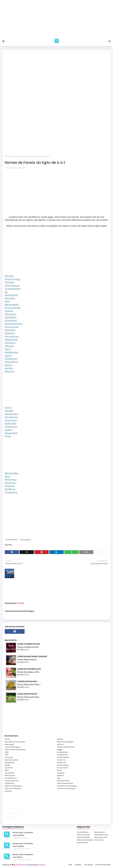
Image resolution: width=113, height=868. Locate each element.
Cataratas (8, 791)
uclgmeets (61, 773)
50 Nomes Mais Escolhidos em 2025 (29, 669)
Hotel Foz (60, 744)
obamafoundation (63, 781)
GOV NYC (60, 739)
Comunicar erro (82, 842)
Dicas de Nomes (83, 832)
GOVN (7, 752)
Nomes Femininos (83, 835)
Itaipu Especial (23, 817)
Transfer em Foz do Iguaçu (66, 788)
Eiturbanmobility (63, 757)
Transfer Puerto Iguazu (13, 747)
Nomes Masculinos (101, 835)
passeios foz (7, 809)
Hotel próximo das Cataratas (15, 742)
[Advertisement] (56, 20)
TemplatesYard (21, 865)
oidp (59, 778)
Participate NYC (63, 752)
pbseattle (61, 775)
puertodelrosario (11, 778)
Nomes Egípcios (26, 540)
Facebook (78, 865)
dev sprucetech (63, 768)
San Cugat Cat (10, 762)
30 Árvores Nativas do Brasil (27, 681)
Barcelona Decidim (11, 760)
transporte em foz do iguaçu (67, 786)
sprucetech (9, 768)
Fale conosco (99, 840)
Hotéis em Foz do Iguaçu (13, 786)
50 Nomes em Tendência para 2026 (29, 644)
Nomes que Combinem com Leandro (23, 834)
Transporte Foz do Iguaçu (19, 817)
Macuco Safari (20, 817)
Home (70, 865)
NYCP (7, 755)
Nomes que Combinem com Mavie (23, 856)
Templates (42, 865)
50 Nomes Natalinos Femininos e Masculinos (32, 656)
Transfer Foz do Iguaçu (17, 817)
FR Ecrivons (9, 757)
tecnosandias (10, 773)
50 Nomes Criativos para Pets (27, 694)
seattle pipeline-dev (12, 781)
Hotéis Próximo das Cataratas (15, 750)
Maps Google (9, 744)
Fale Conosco (89, 865)
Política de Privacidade (85, 840)
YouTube (12, 813)
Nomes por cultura (101, 837)
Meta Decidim (10, 775)
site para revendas (11, 804)
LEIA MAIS (27, 650)
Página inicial (9, 156)
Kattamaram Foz (22, 817)
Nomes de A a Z (100, 832)
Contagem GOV (62, 755)
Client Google (13, 813)
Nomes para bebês (84, 837)
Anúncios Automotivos (65, 783)
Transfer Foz (61, 760)
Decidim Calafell (63, 765)
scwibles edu (9, 783)
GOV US (7, 739)
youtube (5, 809)
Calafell (7, 765)
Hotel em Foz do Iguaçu (65, 742)
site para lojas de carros (6, 804)
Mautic (60, 770)
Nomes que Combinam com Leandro (23, 845)
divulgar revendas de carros (7, 804)
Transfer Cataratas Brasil (66, 747)
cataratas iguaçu (12, 817)
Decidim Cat (61, 762)
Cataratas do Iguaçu (24, 817)
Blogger (60, 750)
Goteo (7, 770)
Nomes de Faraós (21, 156)
